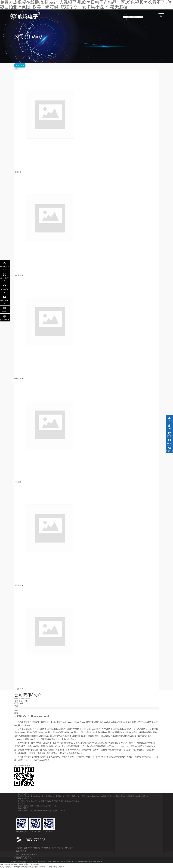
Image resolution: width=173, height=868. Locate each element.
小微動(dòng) (60, 796)
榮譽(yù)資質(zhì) (65, 801)
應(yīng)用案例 (5, 291)
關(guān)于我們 (24, 799)
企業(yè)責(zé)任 (52, 811)
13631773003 (35, 840)
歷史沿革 (55, 801)
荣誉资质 (18, 585)
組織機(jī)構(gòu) (45, 801)
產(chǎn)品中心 (24, 794)
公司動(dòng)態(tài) (35, 806)
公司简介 (18, 172)
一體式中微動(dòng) (73, 796)
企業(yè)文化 (34, 801)
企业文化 (18, 275)
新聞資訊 (21, 803)
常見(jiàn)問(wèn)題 (49, 806)
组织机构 (18, 379)
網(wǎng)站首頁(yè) (5, 268)
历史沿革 (18, 482)
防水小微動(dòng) (49, 796)
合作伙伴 (43, 811)
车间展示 (18, 689)
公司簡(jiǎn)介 (25, 699)
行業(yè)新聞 (23, 806)
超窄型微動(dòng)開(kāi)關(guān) (115, 796)
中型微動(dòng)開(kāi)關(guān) (92, 796)
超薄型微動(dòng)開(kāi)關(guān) (30, 796)
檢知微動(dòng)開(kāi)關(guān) (138, 796)
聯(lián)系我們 (23, 808)
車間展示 (75, 801)
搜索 (126, 19)
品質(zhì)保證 (34, 811)
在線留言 (62, 811)
